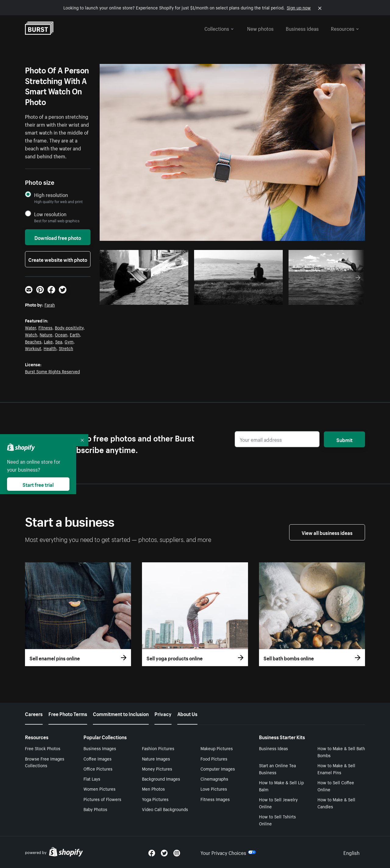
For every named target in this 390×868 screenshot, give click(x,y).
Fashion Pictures (158, 748)
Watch (31, 334)
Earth (75, 334)
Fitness (45, 327)
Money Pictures (157, 768)
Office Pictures (98, 768)
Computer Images (218, 768)
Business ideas (302, 28)
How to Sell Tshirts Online (277, 820)
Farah (50, 304)
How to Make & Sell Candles (336, 803)
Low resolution (50, 214)
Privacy (163, 713)
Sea (59, 341)
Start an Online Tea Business (277, 769)
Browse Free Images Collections (45, 762)
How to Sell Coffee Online (336, 786)
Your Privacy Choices (228, 852)
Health (50, 348)
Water (30, 327)
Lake (48, 341)
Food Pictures (214, 758)
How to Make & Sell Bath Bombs (341, 752)
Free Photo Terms (68, 713)
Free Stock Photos (43, 748)
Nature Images (156, 758)
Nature (46, 334)
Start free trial (38, 484)
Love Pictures (214, 789)
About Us (187, 713)
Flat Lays (92, 778)
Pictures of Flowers (102, 799)
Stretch (66, 348)
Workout (33, 348)
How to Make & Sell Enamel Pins (336, 769)
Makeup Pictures (217, 748)
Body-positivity (69, 327)
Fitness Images (215, 799)
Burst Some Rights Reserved (52, 371)
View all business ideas (327, 532)
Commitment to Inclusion (121, 713)
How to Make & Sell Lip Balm (281, 786)
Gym (69, 341)
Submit (344, 439)
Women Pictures (99, 789)
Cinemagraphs (214, 778)
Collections (219, 28)
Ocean (61, 334)
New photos (260, 28)
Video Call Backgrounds (165, 809)
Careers (34, 713)
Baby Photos (95, 809)
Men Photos (153, 789)
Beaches (33, 341)
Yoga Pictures (155, 799)
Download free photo (58, 237)
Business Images (100, 748)
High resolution (51, 195)
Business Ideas (273, 748)
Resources (345, 28)
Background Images (161, 778)
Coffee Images (97, 758)
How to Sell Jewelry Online (278, 803)
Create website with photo (58, 259)
